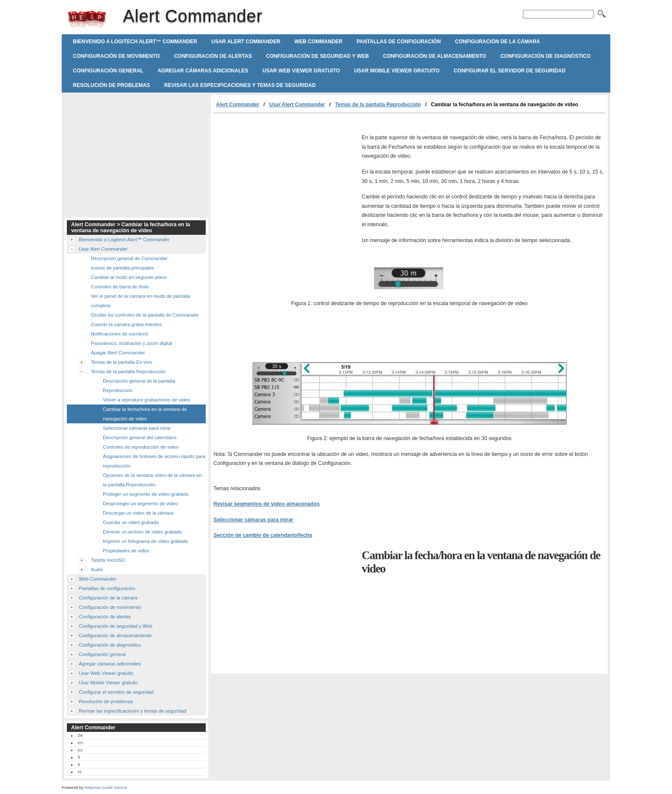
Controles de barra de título (120, 287)
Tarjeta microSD (108, 560)
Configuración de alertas (213, 56)
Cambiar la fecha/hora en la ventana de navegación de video (145, 414)
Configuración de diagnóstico (545, 56)
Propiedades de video (126, 551)
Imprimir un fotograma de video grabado (145, 541)
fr (79, 757)
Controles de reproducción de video (141, 447)
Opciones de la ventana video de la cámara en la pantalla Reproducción (152, 480)
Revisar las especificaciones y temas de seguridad (240, 85)
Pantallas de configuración (399, 42)
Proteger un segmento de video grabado (146, 494)
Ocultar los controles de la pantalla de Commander (145, 315)
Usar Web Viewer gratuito (301, 71)
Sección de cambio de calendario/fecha (263, 535)
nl (79, 772)
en (80, 743)
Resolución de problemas (111, 85)
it (79, 764)
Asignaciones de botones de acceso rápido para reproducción (154, 461)
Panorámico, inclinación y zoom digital (132, 343)
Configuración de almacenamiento (435, 56)
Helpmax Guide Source (106, 787)
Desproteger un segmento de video (140, 503)
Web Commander (318, 42)
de (80, 735)
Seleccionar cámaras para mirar (253, 520)
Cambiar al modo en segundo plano (129, 277)
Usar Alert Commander (246, 42)
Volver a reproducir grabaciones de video (146, 400)
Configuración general (108, 71)
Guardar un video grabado (131, 522)
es (80, 750)
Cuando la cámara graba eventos (126, 324)
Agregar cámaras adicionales (203, 71)
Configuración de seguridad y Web (317, 56)
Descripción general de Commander (129, 258)
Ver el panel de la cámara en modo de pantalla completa (140, 301)
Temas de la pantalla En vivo (121, 362)
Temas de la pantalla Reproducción (378, 105)
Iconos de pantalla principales (122, 268)
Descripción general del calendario (140, 437)
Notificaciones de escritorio (120, 334)
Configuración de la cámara (498, 42)
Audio (97, 569)
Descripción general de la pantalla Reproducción (139, 386)
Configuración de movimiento (116, 56)
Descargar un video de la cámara (138, 513)
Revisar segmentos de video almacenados (267, 504)
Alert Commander (87, 19)
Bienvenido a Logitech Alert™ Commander (135, 42)
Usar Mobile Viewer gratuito (397, 71)
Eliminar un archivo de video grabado (142, 532)
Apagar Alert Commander (118, 353)
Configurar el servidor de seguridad (510, 71)
